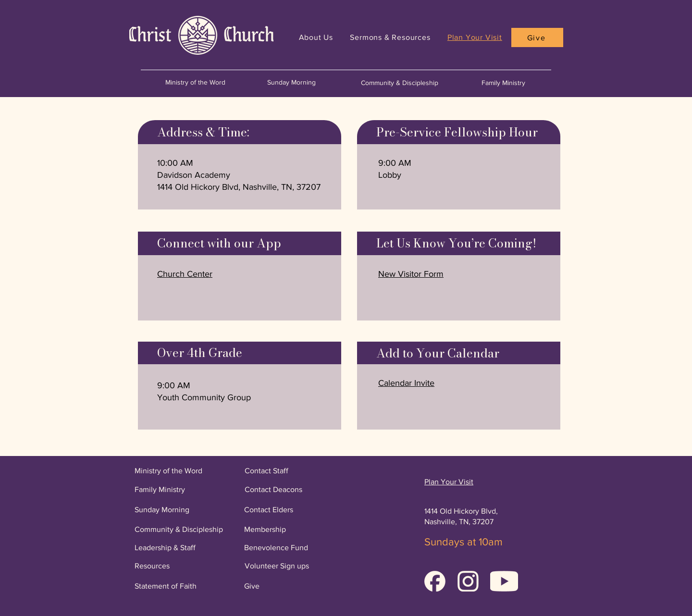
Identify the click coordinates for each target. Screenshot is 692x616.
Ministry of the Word (195, 82)
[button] (406, 383)
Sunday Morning (291, 82)
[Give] (537, 37)
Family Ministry (503, 83)
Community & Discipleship (400, 83)
